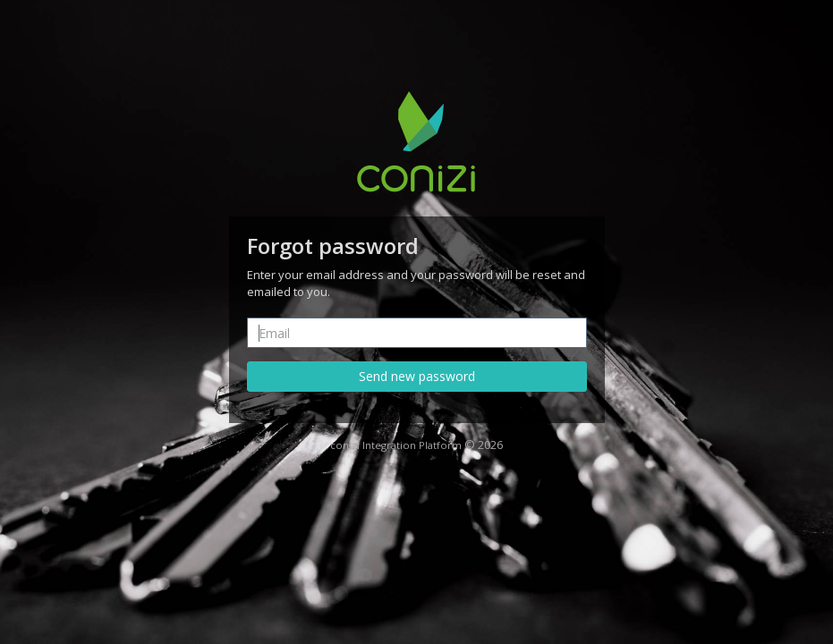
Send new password (417, 376)
